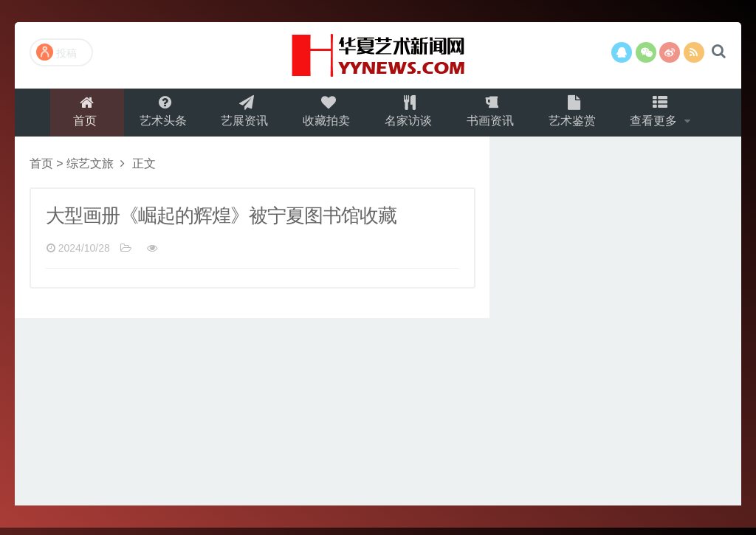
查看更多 (663, 115)
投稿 (56, 52)
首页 (78, 115)
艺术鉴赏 (577, 115)
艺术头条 (157, 115)
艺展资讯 (241, 115)
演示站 (378, 55)
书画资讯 (493, 115)
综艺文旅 (90, 171)
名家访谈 (409, 115)
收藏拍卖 (325, 115)
